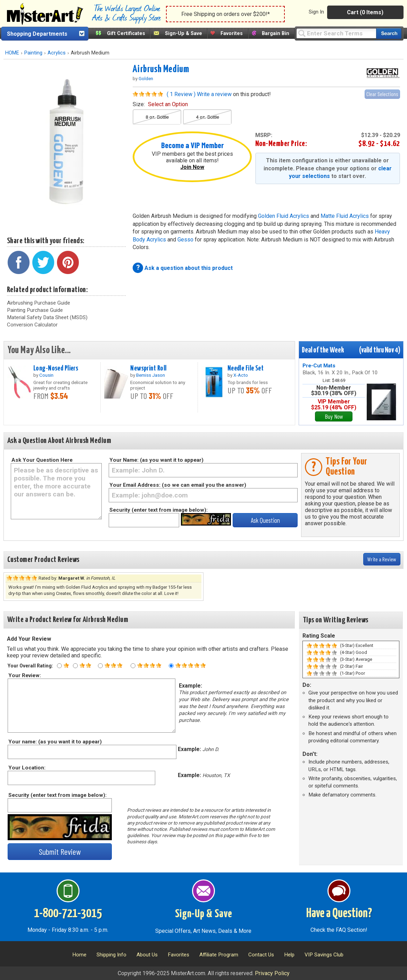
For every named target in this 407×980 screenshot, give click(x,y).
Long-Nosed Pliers (56, 368)
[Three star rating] (100, 666)
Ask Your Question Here (42, 460)
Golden (146, 78)
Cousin (46, 375)
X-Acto (241, 375)
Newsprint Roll (148, 368)
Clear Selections (382, 94)
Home (79, 955)
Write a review (214, 94)
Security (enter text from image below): (159, 510)
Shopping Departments (37, 34)
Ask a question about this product (189, 268)
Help (289, 955)
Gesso (185, 240)
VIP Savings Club (324, 955)
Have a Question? (339, 914)
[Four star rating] (133, 666)
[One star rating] (59, 666)
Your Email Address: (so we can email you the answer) (178, 485)
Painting (33, 53)
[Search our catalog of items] (389, 33)
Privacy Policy (272, 973)
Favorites (232, 33)
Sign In (316, 12)
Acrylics (57, 53)
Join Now (192, 167)
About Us (147, 955)
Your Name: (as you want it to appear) (156, 460)
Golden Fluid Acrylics (284, 216)
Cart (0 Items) (365, 12)
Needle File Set (246, 368)
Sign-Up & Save (184, 33)
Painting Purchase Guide (35, 310)
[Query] (336, 33)
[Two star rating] (75, 666)
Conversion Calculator (32, 325)
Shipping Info (111, 955)
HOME (12, 53)
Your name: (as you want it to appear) (55, 742)
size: (160, 104)
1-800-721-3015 (68, 914)
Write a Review (382, 559)
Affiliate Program (219, 955)
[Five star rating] (171, 666)
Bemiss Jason (151, 375)
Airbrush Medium (161, 69)
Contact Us (261, 955)
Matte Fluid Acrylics (345, 216)
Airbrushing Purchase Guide (39, 303)
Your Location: (27, 768)
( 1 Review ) (181, 94)
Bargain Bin (276, 33)
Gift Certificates (126, 33)
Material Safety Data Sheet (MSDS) (47, 317)
